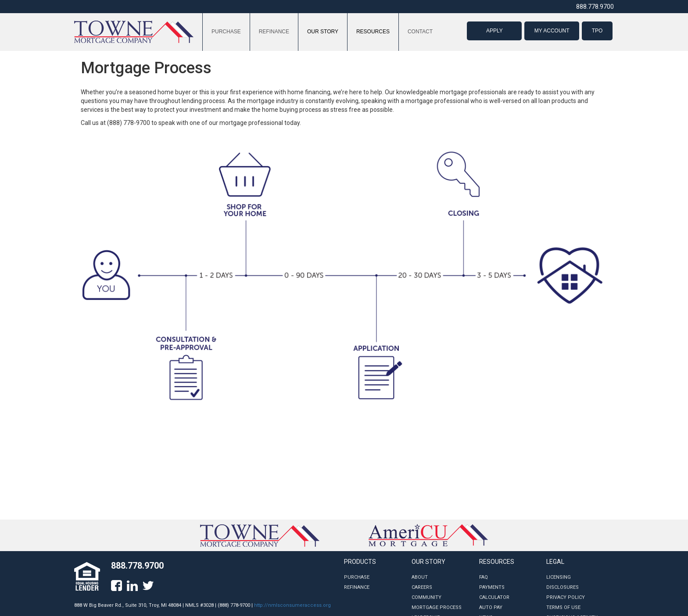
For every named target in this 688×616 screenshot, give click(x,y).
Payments (492, 587)
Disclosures (563, 587)
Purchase (357, 577)
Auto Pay (491, 607)
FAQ (484, 577)
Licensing (559, 577)
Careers (422, 587)
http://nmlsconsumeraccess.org (292, 605)
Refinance (357, 587)
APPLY (494, 31)
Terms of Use (563, 607)
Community (426, 597)
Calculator (494, 597)
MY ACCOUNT (552, 31)
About (420, 577)
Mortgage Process (437, 607)
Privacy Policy (566, 597)
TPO (597, 31)
